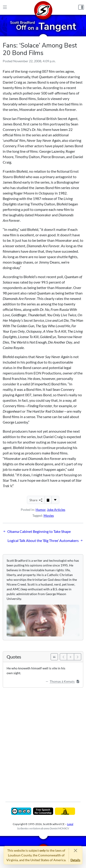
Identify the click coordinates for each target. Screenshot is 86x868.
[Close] (75, 850)
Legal (70, 824)
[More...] (55, 500)
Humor (41, 510)
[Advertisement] (43, 741)
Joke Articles (56, 510)
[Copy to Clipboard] (48, 500)
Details (75, 860)
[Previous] (63, 657)
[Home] (43, 7)
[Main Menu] (5, 7)
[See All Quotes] (54, 657)
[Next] (78, 657)
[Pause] (70, 657)
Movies (49, 515)
